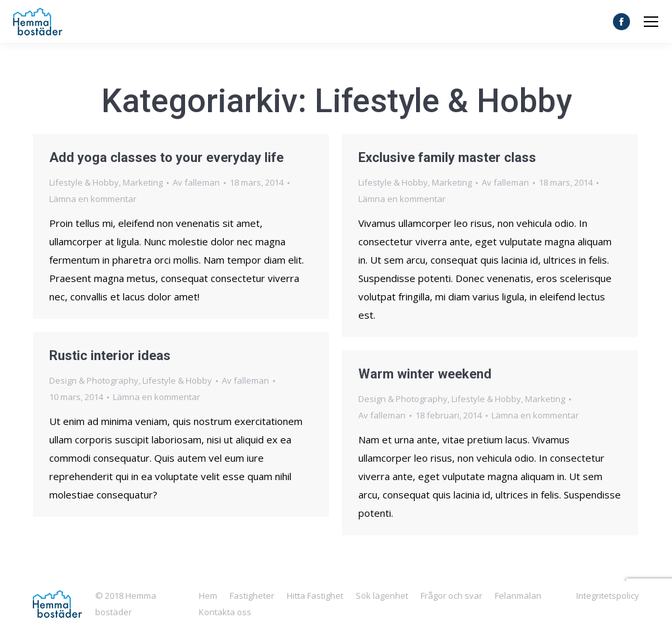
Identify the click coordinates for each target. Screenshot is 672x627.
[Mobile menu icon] (651, 22)
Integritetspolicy (608, 596)
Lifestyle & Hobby (84, 182)
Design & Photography (94, 380)
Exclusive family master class (447, 157)
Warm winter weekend (425, 374)
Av (196, 182)
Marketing (143, 182)
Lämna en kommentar (93, 199)
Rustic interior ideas (110, 355)
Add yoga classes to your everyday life (166, 157)
